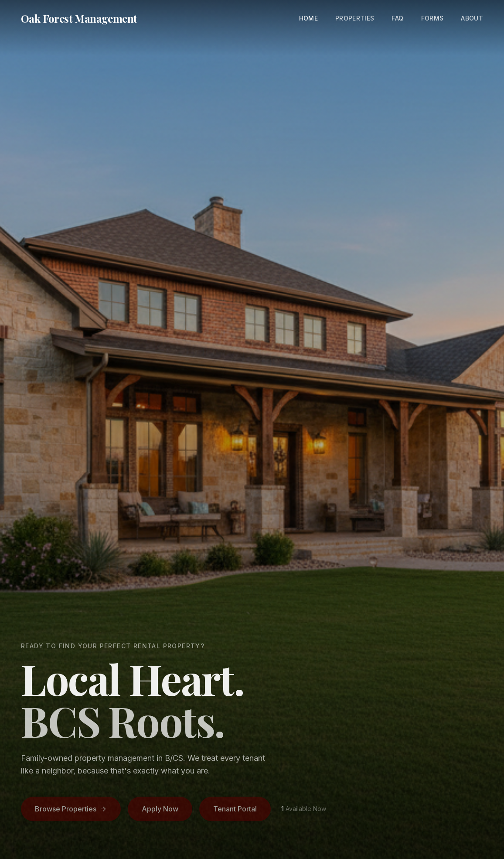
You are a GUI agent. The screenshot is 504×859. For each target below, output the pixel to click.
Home (308, 18)
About (472, 18)
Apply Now (160, 810)
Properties (355, 18)
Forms (432, 18)
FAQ (397, 18)
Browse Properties (71, 810)
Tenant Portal (235, 810)
